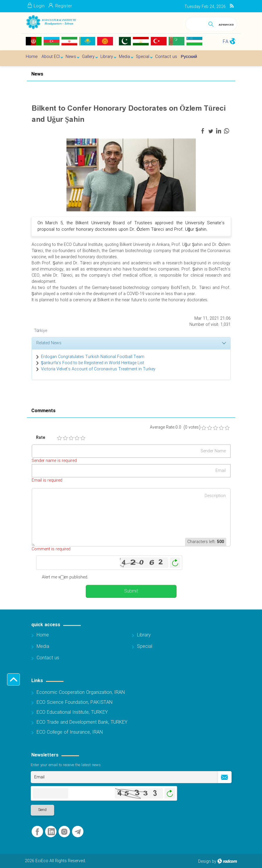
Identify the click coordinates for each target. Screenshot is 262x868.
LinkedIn (51, 832)
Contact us (48, 658)
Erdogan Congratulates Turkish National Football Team (93, 357)
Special (145, 647)
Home (43, 635)
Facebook (37, 832)
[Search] (196, 23)
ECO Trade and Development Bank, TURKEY (82, 722)
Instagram (64, 832)
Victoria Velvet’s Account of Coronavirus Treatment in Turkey (98, 369)
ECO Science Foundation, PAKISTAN (75, 702)
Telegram (78, 832)
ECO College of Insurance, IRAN (70, 732)
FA (226, 42)
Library (144, 635)
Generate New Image (175, 563)
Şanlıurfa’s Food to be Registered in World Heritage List (93, 363)
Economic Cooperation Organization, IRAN (81, 692)
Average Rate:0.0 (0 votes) (175, 428)
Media (43, 647)
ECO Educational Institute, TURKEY (72, 712)
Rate (41, 438)
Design (204, 862)
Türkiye (41, 331)
